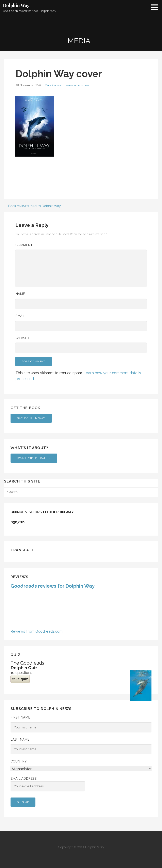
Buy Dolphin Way (31, 418)
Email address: (48, 784)
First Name (20, 717)
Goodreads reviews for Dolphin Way (53, 586)
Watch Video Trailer (34, 458)
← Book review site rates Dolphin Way (32, 206)
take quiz (20, 679)
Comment (25, 245)
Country (19, 761)
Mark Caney (53, 85)
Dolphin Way (16, 5)
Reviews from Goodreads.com (37, 631)
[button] (156, 7)
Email (20, 316)
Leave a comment (77, 85)
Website (23, 338)
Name (20, 294)
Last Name (20, 739)
